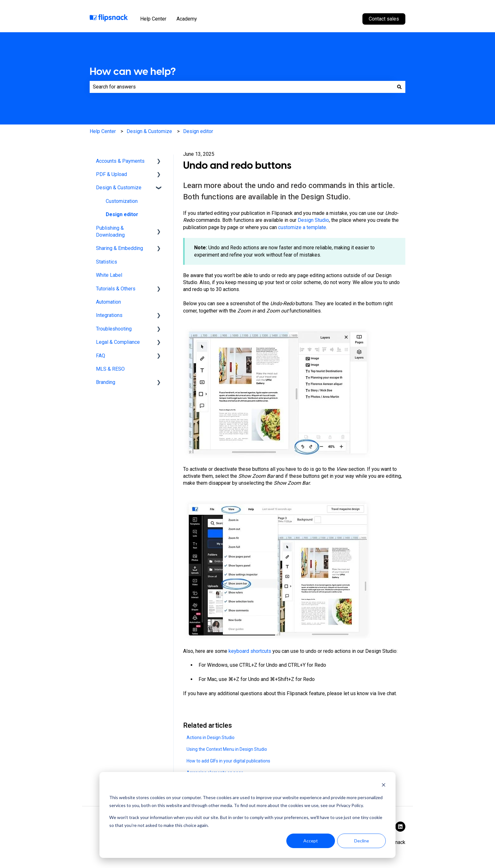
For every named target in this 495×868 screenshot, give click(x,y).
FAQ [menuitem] (101, 356)
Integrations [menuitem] (109, 315)
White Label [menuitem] (109, 275)
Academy (187, 19)
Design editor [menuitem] (122, 214)
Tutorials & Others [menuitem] (116, 289)
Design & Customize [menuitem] (119, 188)
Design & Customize (149, 131)
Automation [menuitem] (108, 302)
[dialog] (247, 815)
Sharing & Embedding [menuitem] (119, 248)
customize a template (302, 227)
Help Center (153, 19)
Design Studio (313, 220)
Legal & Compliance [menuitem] (118, 342)
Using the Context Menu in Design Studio (227, 749)
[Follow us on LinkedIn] (400, 827)
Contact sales (384, 19)
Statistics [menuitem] (107, 262)
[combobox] (242, 87)
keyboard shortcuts (250, 651)
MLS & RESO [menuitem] (110, 369)
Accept (311, 841)
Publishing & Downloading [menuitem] (110, 231)
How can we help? (133, 71)
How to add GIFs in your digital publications (228, 761)
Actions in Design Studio (211, 737)
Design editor (198, 131)
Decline (362, 841)
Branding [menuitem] (106, 382)
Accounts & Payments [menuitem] (120, 161)
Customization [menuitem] (122, 201)
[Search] (399, 87)
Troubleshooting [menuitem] (114, 329)
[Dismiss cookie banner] (384, 786)
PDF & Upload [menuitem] (111, 174)
